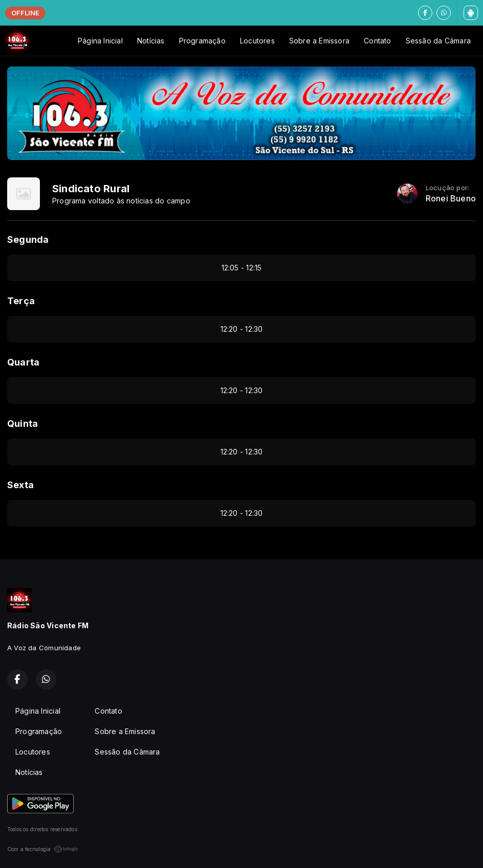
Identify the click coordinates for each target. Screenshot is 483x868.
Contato (377, 41)
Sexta (20, 485)
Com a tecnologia (43, 849)
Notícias (151, 41)
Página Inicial (100, 41)
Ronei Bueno (451, 199)
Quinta (23, 424)
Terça (21, 301)
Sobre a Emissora (319, 41)
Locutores (257, 41)
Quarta (23, 362)
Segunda (28, 239)
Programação (202, 41)
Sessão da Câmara (438, 41)
